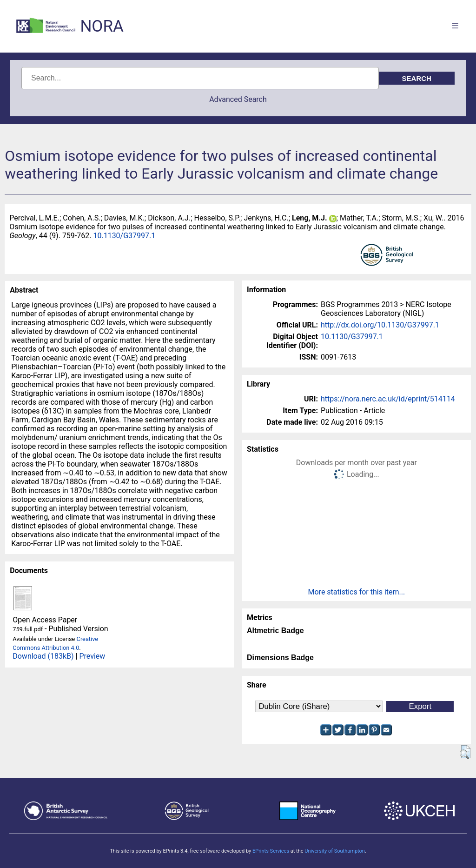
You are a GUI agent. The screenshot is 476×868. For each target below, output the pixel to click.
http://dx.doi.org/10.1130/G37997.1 (380, 325)
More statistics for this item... (357, 592)
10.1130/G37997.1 (124, 236)
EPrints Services (271, 851)
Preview (92, 656)
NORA (102, 26)
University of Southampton (335, 851)
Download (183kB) (43, 656)
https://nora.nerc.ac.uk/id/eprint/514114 (388, 399)
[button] (465, 752)
